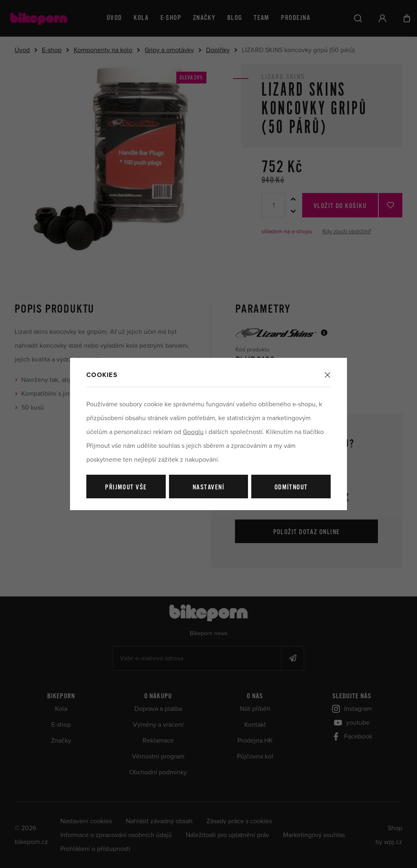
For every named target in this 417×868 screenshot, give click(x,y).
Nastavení (208, 488)
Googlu (193, 432)
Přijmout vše (126, 488)
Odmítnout (291, 488)
